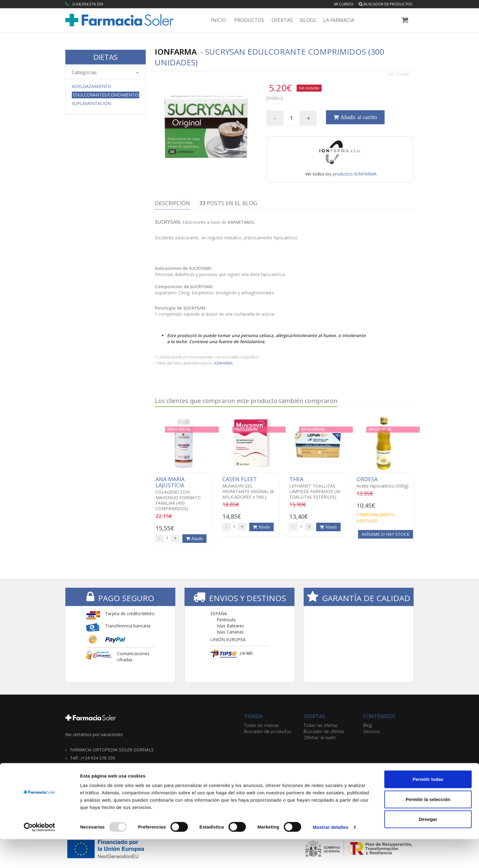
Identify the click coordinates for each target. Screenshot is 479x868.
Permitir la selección (428, 828)
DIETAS (106, 57)
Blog (367, 725)
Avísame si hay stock (386, 534)
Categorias (106, 72)
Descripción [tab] (172, 203)
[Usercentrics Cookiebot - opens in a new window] (40, 856)
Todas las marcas (261, 725)
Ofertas (282, 20)
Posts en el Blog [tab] (228, 203)
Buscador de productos (385, 4)
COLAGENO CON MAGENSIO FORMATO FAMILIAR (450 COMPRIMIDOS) (184, 494)
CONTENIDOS (379, 716)
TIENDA (253, 716)
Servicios (372, 731)
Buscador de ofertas (324, 731)
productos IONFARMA (355, 174)
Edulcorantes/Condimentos (106, 95)
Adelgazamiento (91, 86)
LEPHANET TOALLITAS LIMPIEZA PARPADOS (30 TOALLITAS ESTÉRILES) (318, 488)
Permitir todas (428, 808)
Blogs (308, 20)
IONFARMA (223, 363)
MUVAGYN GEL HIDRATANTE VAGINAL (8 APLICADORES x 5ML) (251, 488)
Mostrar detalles (331, 856)
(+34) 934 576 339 (88, 4)
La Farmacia (339, 20)
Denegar (428, 848)
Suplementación (91, 104)
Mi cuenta (344, 4)
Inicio (218, 20)
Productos (249, 20)
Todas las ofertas (321, 725)
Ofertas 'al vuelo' (320, 737)
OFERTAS (314, 716)
